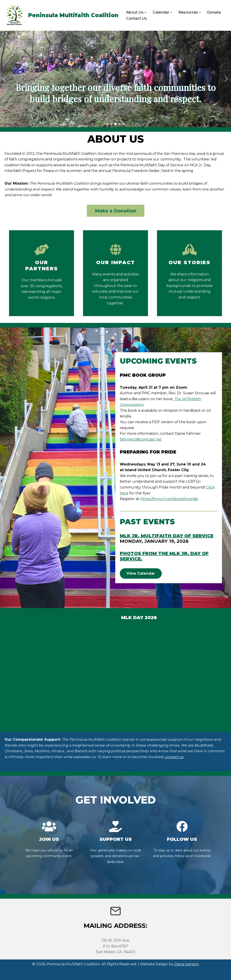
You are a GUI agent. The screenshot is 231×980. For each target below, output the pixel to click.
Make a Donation (116, 211)
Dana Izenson (187, 964)
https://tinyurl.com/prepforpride (169, 499)
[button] (146, 12)
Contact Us (136, 18)
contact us (174, 757)
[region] (115, 79)
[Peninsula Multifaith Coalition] (61, 15)
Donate (214, 12)
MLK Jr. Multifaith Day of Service (167, 536)
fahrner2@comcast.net (141, 439)
